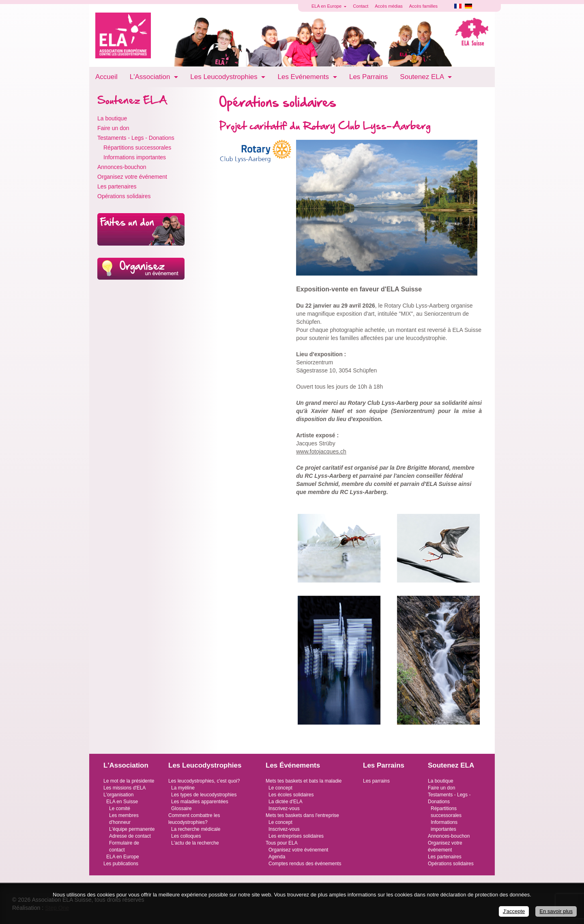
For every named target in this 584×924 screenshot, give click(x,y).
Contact (361, 6)
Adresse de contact (130, 836)
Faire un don (113, 128)
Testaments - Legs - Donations (136, 138)
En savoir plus (556, 911)
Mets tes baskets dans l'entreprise (302, 815)
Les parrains (376, 781)
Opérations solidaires (124, 196)
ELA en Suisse (122, 802)
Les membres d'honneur (124, 819)
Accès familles (423, 6)
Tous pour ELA (282, 843)
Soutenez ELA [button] (423, 77)
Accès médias (389, 6)
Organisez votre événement (132, 177)
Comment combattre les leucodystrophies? (194, 819)
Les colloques (186, 836)
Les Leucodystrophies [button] (225, 77)
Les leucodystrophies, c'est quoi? (204, 781)
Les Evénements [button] (304, 77)
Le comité (120, 808)
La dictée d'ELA (286, 802)
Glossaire (181, 808)
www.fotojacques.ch (321, 451)
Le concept (280, 788)
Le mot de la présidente (129, 781)
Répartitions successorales (137, 148)
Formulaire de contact (124, 846)
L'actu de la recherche (195, 843)
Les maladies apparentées (200, 802)
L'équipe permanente (132, 829)
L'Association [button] (151, 77)
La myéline (183, 788)
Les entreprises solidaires (296, 836)
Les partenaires (117, 186)
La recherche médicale (196, 829)
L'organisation (118, 795)
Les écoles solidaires (291, 795)
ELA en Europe (123, 857)
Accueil (106, 77)
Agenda (277, 857)
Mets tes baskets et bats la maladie (304, 781)
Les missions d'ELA (125, 788)
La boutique (112, 118)
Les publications (121, 864)
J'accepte (514, 911)
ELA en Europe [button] (327, 6)
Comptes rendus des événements (305, 864)
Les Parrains (368, 77)
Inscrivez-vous (284, 808)
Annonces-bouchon (122, 167)
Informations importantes (135, 157)
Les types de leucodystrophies (204, 795)
